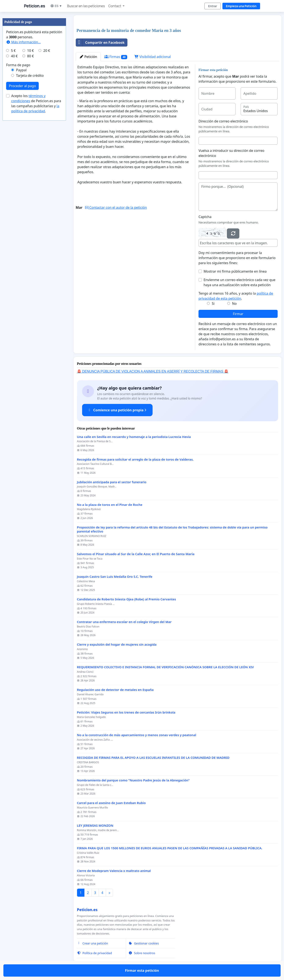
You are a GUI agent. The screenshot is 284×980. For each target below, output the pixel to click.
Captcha (205, 217)
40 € (14, 56)
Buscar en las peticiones (86, 6)
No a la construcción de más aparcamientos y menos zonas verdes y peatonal (137, 735)
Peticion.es (34, 6)
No (234, 303)
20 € (47, 51)
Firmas (116, 57)
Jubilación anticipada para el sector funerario (112, 482)
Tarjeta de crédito (30, 75)
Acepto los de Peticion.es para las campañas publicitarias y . (36, 103)
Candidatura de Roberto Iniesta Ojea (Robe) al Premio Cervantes (127, 599)
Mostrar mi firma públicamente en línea (235, 271)
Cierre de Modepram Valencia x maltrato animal (114, 871)
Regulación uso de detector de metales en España (115, 690)
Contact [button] (115, 6)
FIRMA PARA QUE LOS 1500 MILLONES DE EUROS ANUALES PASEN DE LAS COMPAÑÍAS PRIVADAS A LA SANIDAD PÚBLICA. (170, 848)
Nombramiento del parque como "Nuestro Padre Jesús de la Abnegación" (133, 780)
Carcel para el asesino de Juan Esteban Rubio (111, 803)
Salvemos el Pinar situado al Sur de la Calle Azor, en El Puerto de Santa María (136, 554)
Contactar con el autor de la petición (116, 207)
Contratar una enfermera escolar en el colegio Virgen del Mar (124, 622)
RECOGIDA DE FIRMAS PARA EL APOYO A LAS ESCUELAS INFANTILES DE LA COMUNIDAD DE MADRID (153, 758)
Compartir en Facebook (100, 43)
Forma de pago (18, 65)
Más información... (23, 42)
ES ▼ (56, 6)
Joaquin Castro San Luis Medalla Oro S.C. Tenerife (115, 577)
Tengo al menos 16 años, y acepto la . (236, 296)
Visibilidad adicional (153, 57)
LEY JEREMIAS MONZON (95, 826)
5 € (13, 51)
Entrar (212, 6)
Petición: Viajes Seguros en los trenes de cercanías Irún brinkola (126, 712)
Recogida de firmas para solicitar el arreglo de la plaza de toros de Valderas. (135, 459)
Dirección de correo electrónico (223, 121)
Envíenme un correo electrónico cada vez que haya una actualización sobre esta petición (239, 282)
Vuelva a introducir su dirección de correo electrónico (231, 153)
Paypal (21, 70)
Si (213, 303)
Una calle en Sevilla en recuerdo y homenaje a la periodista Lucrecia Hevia (134, 437)
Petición (88, 57)
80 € (30, 56)
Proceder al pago (22, 86)
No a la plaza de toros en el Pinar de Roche (110, 505)
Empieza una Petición (241, 6)
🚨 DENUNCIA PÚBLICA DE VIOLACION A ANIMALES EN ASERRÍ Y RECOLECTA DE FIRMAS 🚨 (153, 371)
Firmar (238, 314)
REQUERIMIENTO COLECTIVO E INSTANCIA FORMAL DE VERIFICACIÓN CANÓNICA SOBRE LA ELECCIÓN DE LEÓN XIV (165, 667)
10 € (30, 51)
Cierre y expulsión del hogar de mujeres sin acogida (117, 644)
